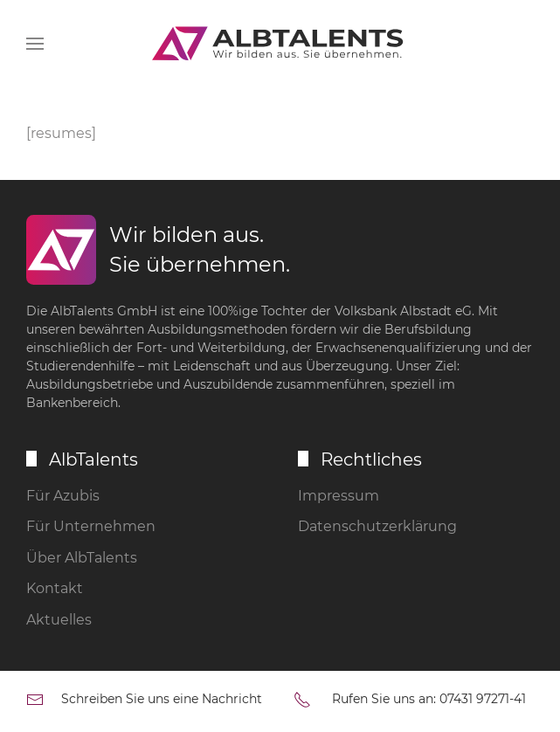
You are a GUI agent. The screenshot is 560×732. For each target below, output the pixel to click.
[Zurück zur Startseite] (280, 44)
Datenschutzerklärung (377, 526)
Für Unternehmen (91, 526)
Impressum (339, 496)
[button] (35, 44)
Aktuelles (59, 620)
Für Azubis (63, 496)
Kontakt (55, 588)
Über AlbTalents (82, 558)
